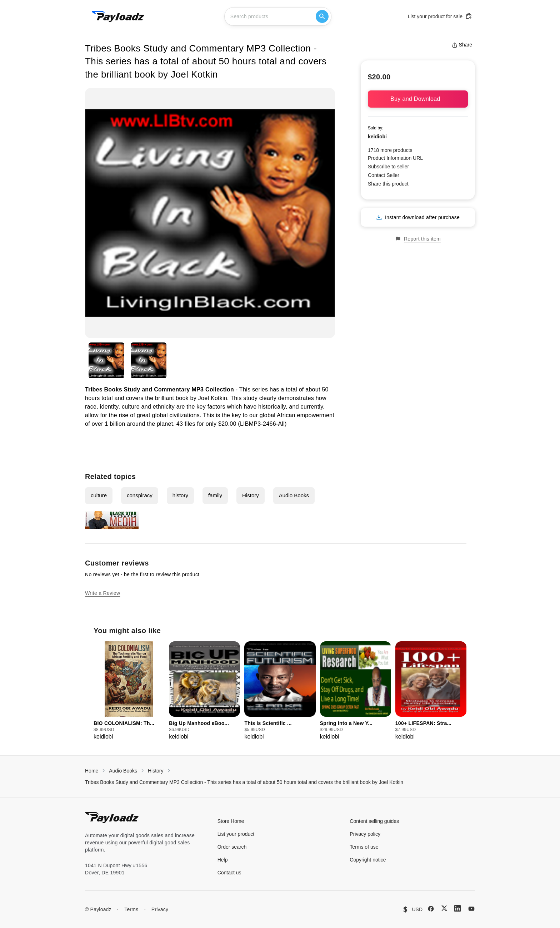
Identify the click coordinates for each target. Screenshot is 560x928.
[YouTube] (471, 909)
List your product (236, 834)
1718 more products (390, 150)
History (251, 495)
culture (99, 495)
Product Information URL (395, 158)
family (215, 495)
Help (223, 860)
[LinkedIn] (457, 908)
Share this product (388, 184)
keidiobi (377, 137)
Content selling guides (374, 821)
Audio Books (294, 495)
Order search (232, 847)
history (180, 495)
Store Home (231, 821)
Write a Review (102, 593)
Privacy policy (365, 834)
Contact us (229, 873)
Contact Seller (384, 175)
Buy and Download (418, 99)
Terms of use (364, 847)
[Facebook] (431, 909)
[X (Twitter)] (444, 908)
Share (462, 45)
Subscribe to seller (388, 167)
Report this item (418, 239)
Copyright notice (368, 860)
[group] (129, 691)
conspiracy (140, 495)
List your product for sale (440, 16)
